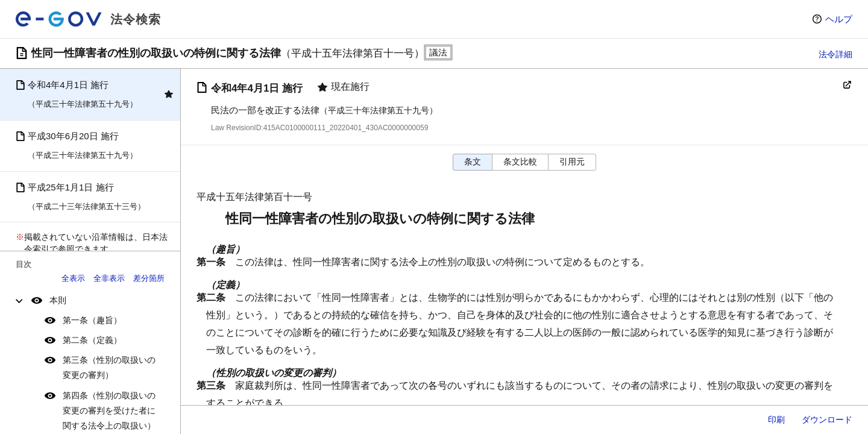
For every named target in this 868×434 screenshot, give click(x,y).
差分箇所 (149, 278)
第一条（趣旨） (92, 320)
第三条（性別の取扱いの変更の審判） (109, 367)
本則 (58, 300)
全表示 (73, 278)
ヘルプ (839, 19)
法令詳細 (835, 54)
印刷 (776, 420)
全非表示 (109, 278)
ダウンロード (827, 420)
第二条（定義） (92, 340)
